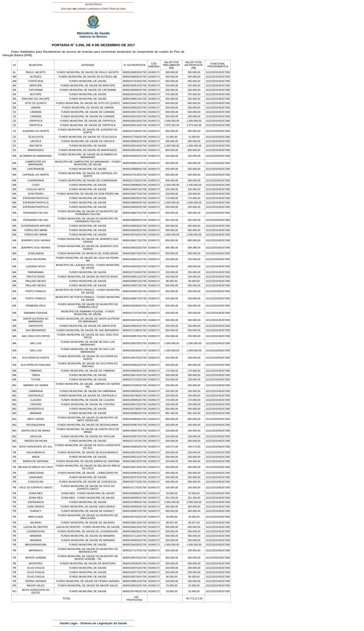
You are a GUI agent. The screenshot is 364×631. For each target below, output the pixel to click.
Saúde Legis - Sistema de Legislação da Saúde (93, 623)
